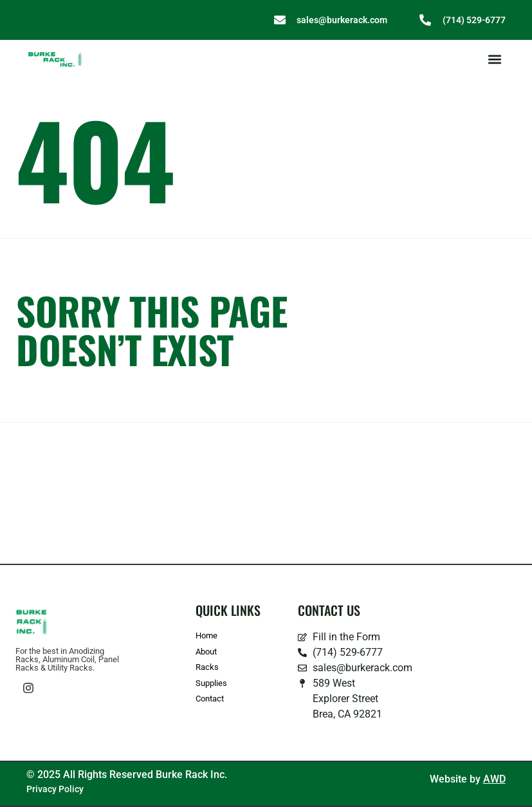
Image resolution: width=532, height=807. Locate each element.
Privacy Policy (55, 789)
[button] (495, 60)
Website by (468, 779)
